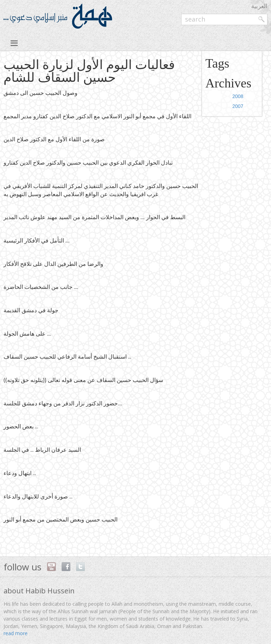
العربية (259, 6)
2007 (238, 106)
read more (16, 633)
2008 (238, 96)
